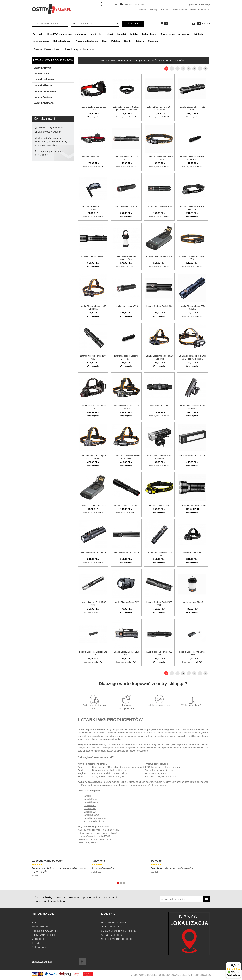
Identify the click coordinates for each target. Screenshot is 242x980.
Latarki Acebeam (44, 97)
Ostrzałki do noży (62, 41)
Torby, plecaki (149, 34)
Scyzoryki (38, 34)
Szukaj (133, 23)
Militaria (199, 34)
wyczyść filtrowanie (53, 238)
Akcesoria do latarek (94, 821)
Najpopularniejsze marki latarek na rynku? (98, 830)
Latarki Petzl (90, 805)
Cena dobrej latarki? (88, 842)
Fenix (39, 194)
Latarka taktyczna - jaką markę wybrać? (97, 833)
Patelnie (116, 41)
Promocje (154, 10)
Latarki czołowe (92, 815)
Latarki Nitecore (43, 85)
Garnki (128, 41)
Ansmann (41, 184)
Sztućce (140, 41)
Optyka (134, 34)
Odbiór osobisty (179, 10)
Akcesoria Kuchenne (87, 41)
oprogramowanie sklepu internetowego (185, 975)
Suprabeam (42, 218)
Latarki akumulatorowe (95, 818)
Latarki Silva (90, 809)
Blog (35, 923)
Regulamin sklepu (43, 935)
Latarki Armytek (43, 68)
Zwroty (36, 943)
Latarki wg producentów (53, 60)
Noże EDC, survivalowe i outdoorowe (67, 34)
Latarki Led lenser (44, 79)
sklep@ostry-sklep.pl (134, 4)
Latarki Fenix (41, 74)
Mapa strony (40, 927)
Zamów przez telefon (200, 10)
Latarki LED (90, 812)
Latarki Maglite (91, 802)
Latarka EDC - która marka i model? (96, 839)
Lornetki (121, 34)
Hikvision (41, 198)
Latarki (109, 34)
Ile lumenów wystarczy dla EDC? (94, 836)
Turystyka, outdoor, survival (175, 34)
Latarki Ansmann (44, 103)
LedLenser (42, 213)
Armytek (41, 189)
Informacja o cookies (144, 975)
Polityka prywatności (45, 931)
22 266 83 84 (111, 4)
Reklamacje (39, 947)
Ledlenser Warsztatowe (48, 208)
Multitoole (96, 34)
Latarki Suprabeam (45, 91)
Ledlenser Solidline (46, 203)
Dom (105, 41)
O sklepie (141, 10)
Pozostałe (153, 41)
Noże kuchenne (41, 41)
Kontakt (165, 10)
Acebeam (41, 179)
